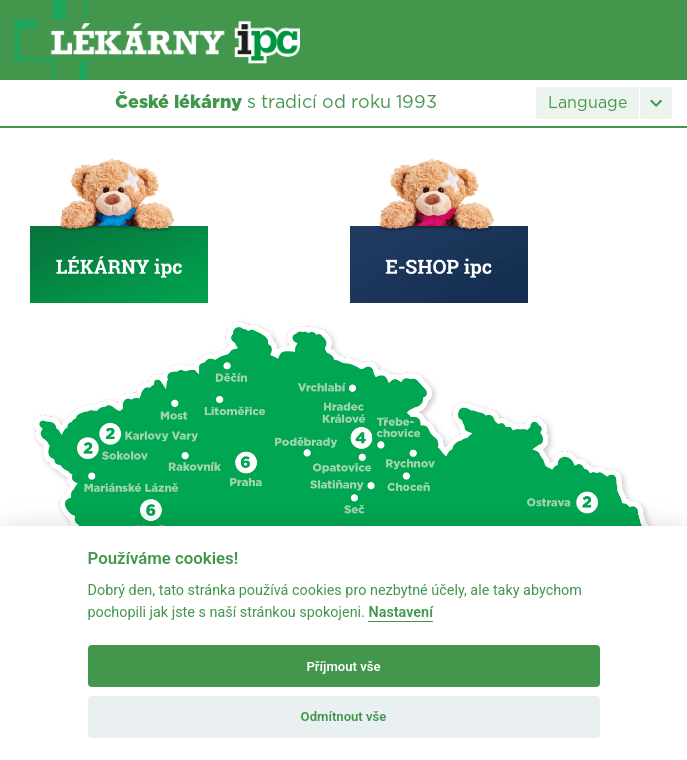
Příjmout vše (343, 666)
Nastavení (400, 612)
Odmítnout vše (344, 716)
